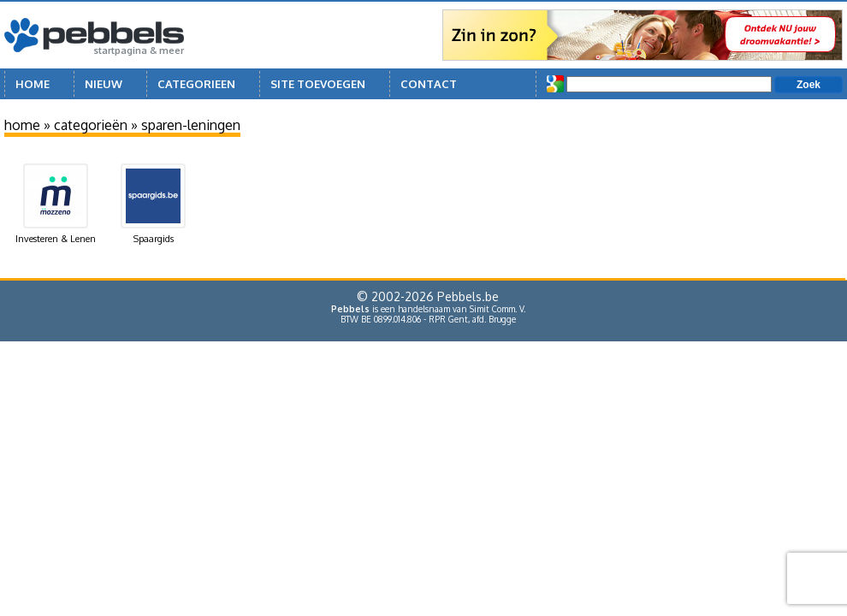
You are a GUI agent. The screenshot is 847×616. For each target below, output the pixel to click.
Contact (429, 84)
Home (33, 84)
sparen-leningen (191, 125)
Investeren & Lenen (56, 204)
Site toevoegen (318, 84)
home (22, 125)
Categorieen (196, 84)
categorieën (91, 125)
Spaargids (153, 204)
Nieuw (104, 84)
